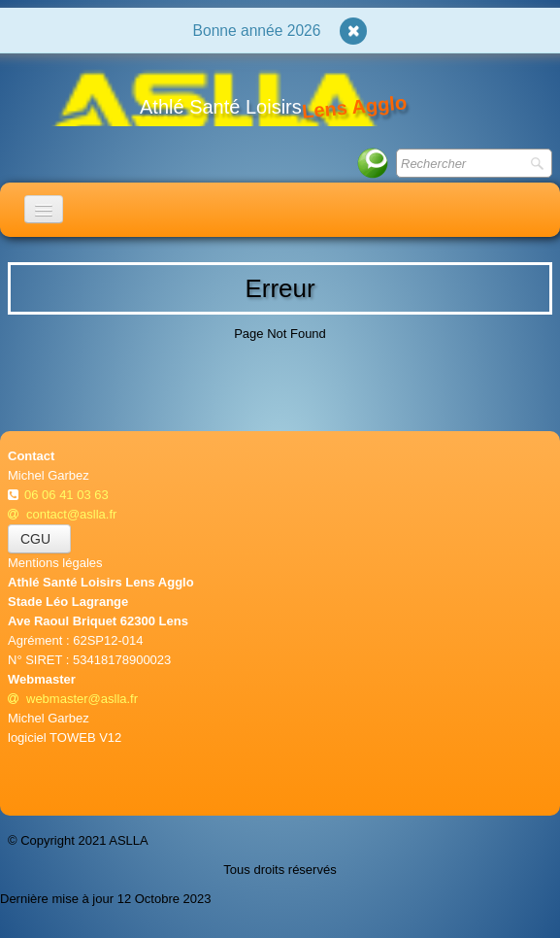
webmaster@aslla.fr (73, 699)
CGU (39, 539)
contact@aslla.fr (62, 514)
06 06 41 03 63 (68, 495)
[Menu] (44, 209)
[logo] (214, 97)
